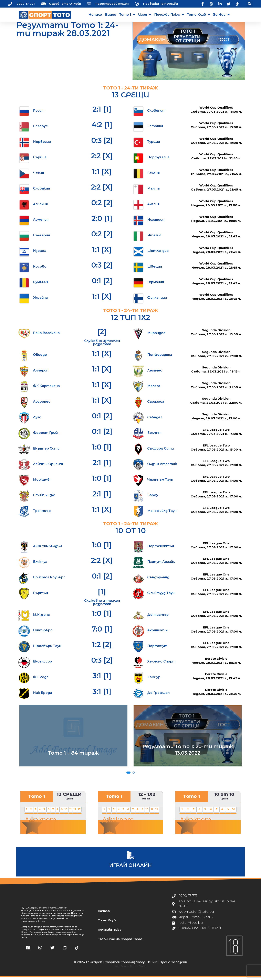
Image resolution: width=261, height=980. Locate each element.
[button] (250, 4)
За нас (221, 15)
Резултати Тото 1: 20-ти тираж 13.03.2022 (188, 753)
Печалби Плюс (169, 15)
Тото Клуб (199, 15)
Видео (111, 15)
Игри (145, 15)
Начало (95, 15)
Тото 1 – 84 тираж (73, 756)
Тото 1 (127, 15)
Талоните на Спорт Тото (120, 942)
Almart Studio (138, 969)
